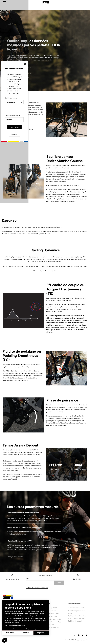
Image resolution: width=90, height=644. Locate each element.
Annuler (53, 342)
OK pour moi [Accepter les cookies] (41, 633)
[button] (5, 640)
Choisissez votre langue (26, 331)
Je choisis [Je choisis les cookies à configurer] (26, 633)
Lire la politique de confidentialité (15, 626)
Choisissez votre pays (26, 316)
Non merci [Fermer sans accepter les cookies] (10, 633)
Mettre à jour (38, 342)
